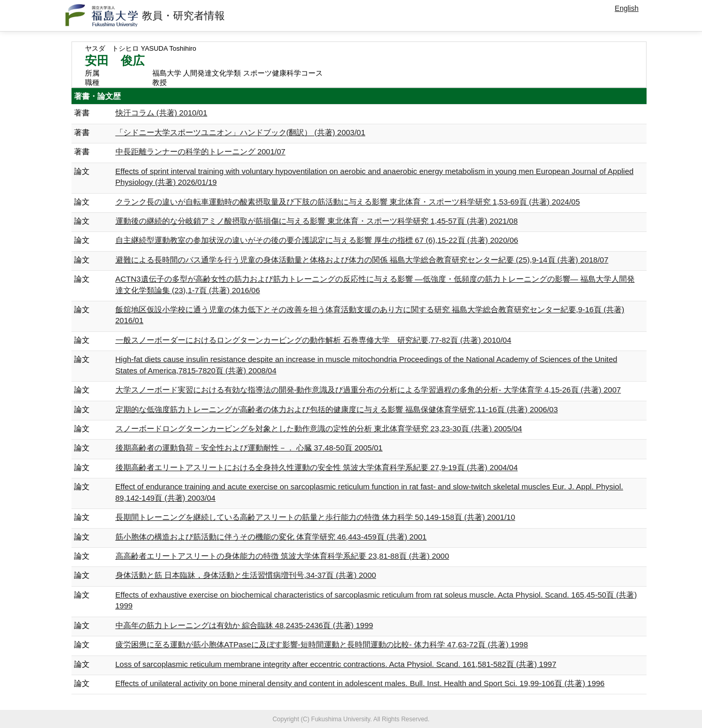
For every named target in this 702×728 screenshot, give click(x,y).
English (627, 8)
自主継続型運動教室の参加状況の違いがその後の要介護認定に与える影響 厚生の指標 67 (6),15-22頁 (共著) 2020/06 (317, 240)
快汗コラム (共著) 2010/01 (162, 113)
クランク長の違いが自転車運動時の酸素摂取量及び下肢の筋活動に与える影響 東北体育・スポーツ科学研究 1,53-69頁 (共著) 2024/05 (348, 202)
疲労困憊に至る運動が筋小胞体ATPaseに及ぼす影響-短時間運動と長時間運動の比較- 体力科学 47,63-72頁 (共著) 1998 (322, 644)
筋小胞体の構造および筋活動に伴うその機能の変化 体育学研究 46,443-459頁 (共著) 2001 (271, 537)
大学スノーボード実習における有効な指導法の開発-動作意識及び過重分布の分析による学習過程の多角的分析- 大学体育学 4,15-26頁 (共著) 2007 (368, 390)
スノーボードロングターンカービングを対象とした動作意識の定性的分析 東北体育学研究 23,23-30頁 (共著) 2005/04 (319, 428)
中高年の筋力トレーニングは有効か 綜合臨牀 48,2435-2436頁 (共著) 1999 (245, 625)
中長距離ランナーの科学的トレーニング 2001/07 (200, 151)
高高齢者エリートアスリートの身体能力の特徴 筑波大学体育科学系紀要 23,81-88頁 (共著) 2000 (282, 556)
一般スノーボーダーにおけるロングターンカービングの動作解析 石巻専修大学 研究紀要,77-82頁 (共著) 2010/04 (313, 340)
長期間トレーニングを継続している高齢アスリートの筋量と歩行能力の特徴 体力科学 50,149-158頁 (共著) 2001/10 (316, 517)
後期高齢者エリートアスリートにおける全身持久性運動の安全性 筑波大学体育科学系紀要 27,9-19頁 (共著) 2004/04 (317, 467)
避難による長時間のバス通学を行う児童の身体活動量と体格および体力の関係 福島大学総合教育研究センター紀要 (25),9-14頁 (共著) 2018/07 (362, 260)
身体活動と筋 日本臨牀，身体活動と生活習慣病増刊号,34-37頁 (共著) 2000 (246, 575)
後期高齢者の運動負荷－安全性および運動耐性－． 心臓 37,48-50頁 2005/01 (249, 448)
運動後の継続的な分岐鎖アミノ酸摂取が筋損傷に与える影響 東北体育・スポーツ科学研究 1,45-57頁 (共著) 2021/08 (317, 221)
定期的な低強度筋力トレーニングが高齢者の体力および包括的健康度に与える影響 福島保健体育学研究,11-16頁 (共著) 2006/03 (337, 409)
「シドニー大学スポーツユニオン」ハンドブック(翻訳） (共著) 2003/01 (241, 132)
